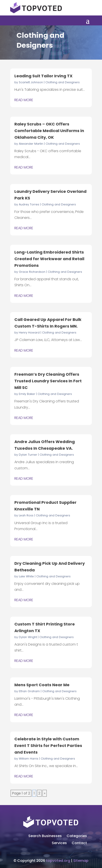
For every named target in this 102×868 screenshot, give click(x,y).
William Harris (29, 759)
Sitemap (81, 861)
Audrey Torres (29, 204)
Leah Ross (26, 515)
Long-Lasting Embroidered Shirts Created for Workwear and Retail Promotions (49, 259)
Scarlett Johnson (31, 82)
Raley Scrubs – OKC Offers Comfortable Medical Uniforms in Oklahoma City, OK (49, 131)
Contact (79, 843)
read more (24, 100)
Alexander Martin (31, 144)
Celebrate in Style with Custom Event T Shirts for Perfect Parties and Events (48, 746)
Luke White (26, 576)
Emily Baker (27, 394)
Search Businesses (45, 836)
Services (59, 843)
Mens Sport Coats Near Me (42, 685)
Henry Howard (29, 333)
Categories (77, 836)
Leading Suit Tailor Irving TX (43, 76)
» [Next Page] (45, 793)
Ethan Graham (29, 691)
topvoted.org (58, 861)
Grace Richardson (32, 272)
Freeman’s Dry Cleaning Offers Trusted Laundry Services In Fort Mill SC (48, 381)
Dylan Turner (28, 455)
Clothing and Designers (63, 82)
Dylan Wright (28, 637)
